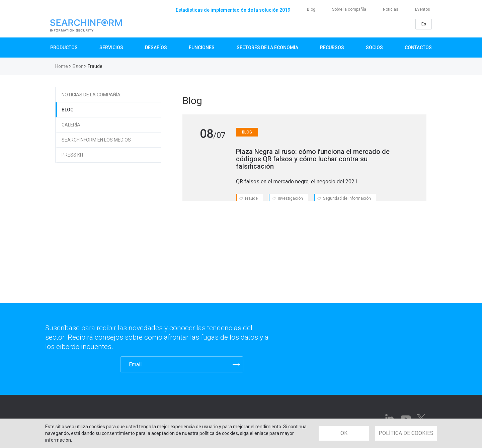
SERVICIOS (111, 48)
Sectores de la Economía (267, 48)
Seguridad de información (347, 198)
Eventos (423, 9)
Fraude (251, 198)
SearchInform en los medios (96, 140)
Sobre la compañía (349, 9)
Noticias (391, 9)
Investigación (290, 198)
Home (62, 66)
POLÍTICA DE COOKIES (406, 433)
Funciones (202, 48)
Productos (64, 48)
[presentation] (78, 364)
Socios (374, 48)
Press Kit (73, 155)
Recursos (332, 48)
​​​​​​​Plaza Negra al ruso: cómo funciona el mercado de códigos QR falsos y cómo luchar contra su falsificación (313, 159)
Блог (78, 66)
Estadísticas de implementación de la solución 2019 (233, 10)
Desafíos (156, 48)
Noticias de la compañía (91, 95)
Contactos (418, 48)
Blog (311, 9)
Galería (71, 125)
